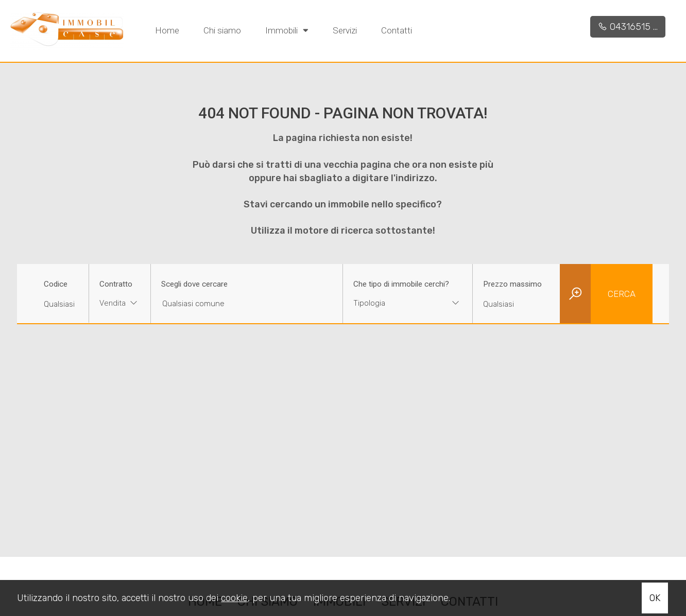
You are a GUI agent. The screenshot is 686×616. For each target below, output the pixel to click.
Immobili (287, 30)
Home (167, 30)
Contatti (397, 30)
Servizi (345, 30)
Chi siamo (222, 30)
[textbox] (396, 303)
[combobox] (120, 304)
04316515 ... (628, 27)
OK (655, 598)
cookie (234, 598)
